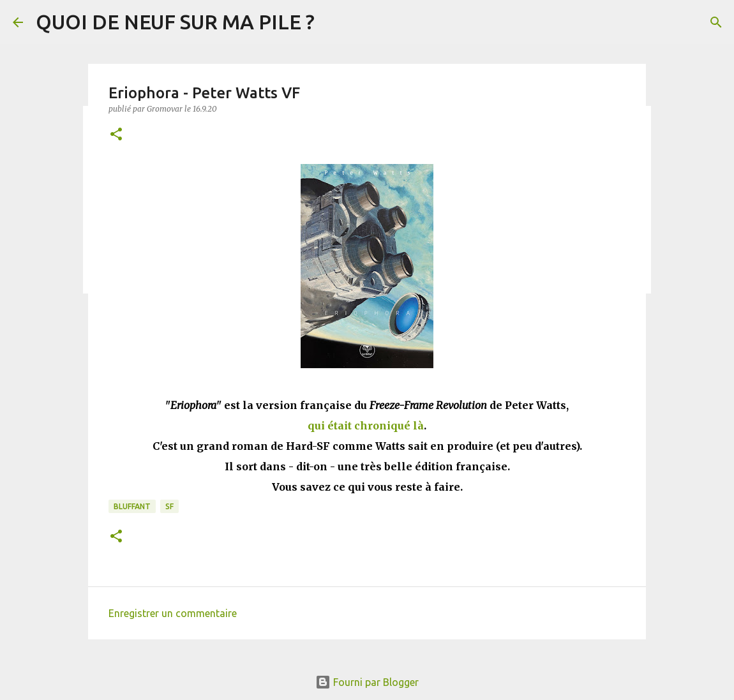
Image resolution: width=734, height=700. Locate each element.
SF (169, 506)
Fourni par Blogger (367, 682)
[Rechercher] (716, 22)
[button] (116, 135)
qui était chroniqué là (366, 426)
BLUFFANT (132, 506)
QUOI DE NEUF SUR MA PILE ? (175, 22)
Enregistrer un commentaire (173, 613)
